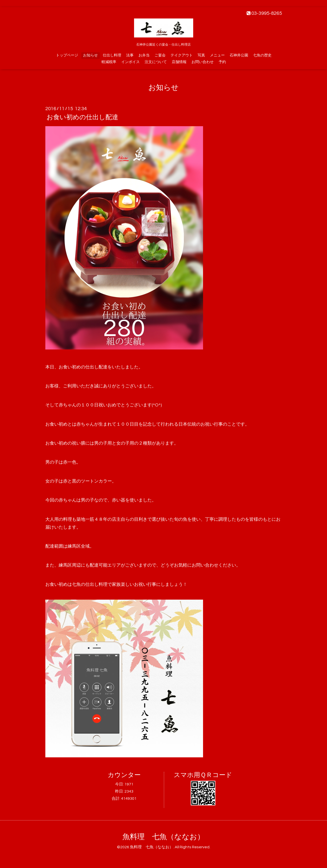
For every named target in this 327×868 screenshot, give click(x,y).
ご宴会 (160, 55)
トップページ (67, 55)
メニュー (217, 55)
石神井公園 (239, 55)
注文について (156, 62)
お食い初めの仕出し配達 (82, 117)
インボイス (130, 62)
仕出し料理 (112, 55)
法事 (130, 55)
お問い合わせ (203, 62)
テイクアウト (182, 55)
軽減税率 (109, 62)
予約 (222, 62)
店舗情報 (179, 62)
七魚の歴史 (262, 55)
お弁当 (144, 55)
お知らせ (90, 55)
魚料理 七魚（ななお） (163, 837)
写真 (201, 55)
